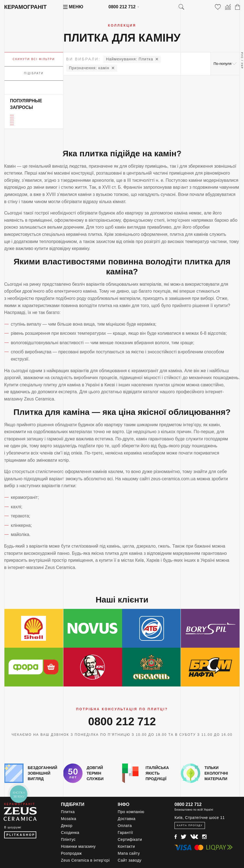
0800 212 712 (122, 7)
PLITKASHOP (21, 835)
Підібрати (34, 73)
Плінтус (68, 839)
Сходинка (70, 833)
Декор (67, 826)
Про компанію (131, 812)
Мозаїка (69, 819)
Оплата (125, 826)
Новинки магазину (78, 846)
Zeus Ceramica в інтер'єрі (85, 860)
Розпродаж (71, 853)
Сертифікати (130, 839)
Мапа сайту (129, 853)
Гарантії (125, 833)
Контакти (126, 846)
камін (89, 68)
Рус (242, 55)
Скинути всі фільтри (34, 59)
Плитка (130, 59)
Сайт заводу (130, 860)
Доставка (127, 819)
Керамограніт (25, 7)
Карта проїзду (190, 825)
